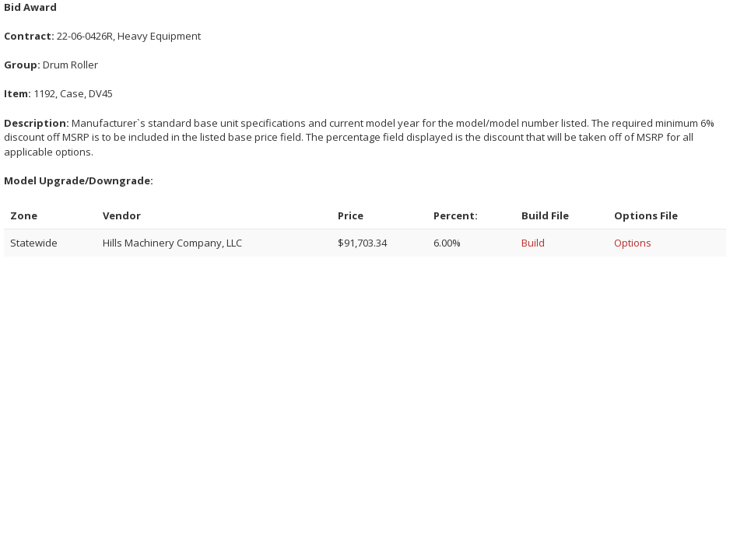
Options (633, 243)
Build (533, 243)
